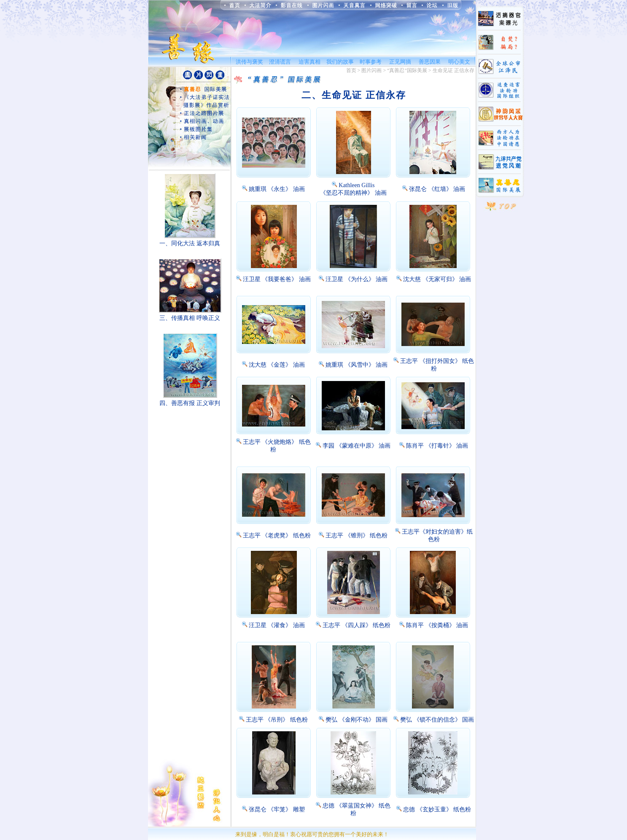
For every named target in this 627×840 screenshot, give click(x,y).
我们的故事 (340, 62)
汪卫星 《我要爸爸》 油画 (277, 279)
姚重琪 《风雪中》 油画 (357, 365)
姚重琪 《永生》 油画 (277, 189)
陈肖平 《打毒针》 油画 (437, 446)
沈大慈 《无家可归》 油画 (437, 279)
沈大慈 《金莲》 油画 (277, 365)
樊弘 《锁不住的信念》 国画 (437, 720)
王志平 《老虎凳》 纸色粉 (277, 535)
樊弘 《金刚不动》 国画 (357, 720)
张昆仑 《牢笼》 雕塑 (277, 809)
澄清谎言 (280, 62)
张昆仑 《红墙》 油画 (437, 189)
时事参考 (371, 62)
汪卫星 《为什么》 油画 (357, 279)
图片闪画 (371, 70)
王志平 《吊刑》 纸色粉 (277, 720)
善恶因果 (430, 62)
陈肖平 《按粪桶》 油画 (437, 625)
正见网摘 (400, 62)
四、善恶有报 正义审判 (190, 403)
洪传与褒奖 (249, 62)
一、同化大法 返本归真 (190, 243)
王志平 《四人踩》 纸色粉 (357, 625)
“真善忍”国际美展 (407, 70)
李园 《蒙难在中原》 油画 (357, 446)
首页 (351, 70)
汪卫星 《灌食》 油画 (277, 625)
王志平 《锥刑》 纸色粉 (357, 535)
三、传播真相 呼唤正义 (190, 318)
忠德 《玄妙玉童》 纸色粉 (437, 809)
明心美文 (459, 62)
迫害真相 (309, 62)
